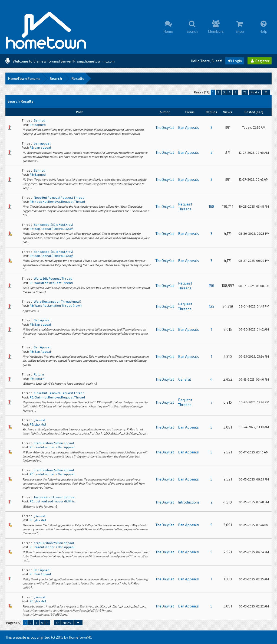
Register (260, 61)
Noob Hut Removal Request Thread (59, 197)
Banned (39, 120)
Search (56, 79)
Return (39, 374)
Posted (250, 112)
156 (212, 286)
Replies (212, 112)
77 (245, 92)
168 (211, 207)
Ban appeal (42, 320)
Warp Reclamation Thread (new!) (57, 301)
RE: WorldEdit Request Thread (51, 283)
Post (79, 112)
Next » (255, 92)
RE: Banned (38, 125)
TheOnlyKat (165, 128)
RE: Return (37, 379)
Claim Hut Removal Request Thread (59, 393)
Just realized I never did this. (55, 497)
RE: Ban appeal (40, 324)
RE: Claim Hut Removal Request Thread (57, 397)
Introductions (189, 502)
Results (78, 79)
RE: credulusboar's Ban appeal (52, 447)
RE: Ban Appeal (40, 352)
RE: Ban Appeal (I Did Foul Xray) (52, 229)
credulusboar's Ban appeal (54, 443)
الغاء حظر (40, 420)
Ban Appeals (189, 128)
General (185, 379)
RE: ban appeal (40, 147)
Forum (190, 112)
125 (212, 306)
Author (165, 112)
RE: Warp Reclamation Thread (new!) (56, 305)
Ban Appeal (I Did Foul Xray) (53, 225)
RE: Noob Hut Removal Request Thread (57, 202)
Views (228, 112)
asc (259, 112)
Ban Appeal (42, 347)
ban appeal (42, 143)
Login (235, 61)
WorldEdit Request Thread (53, 278)
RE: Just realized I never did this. (53, 501)
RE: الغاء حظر (38, 424)
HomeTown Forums (24, 79)
